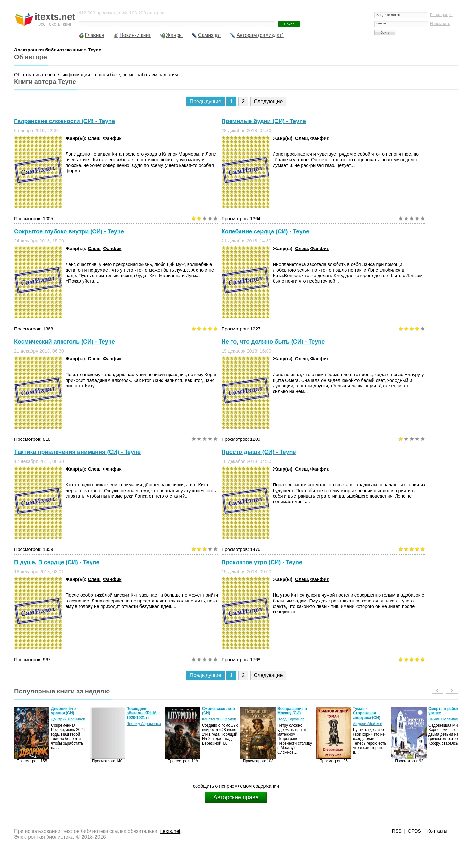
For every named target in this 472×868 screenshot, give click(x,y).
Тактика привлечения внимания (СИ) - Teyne (77, 452)
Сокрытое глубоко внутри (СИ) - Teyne (69, 231)
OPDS (414, 831)
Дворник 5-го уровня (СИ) (63, 711)
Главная (95, 35)
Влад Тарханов (291, 719)
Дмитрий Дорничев (68, 719)
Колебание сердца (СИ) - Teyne (265, 231)
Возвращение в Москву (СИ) (292, 711)
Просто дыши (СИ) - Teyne (259, 452)
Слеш (94, 138)
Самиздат (210, 35)
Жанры (175, 35)
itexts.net (170, 831)
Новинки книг (135, 35)
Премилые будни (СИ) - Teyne (264, 121)
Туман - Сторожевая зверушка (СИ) (367, 713)
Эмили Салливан (444, 719)
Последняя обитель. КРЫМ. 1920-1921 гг (142, 713)
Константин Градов (219, 719)
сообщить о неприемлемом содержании (236, 786)
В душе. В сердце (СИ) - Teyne (57, 562)
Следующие (268, 101)
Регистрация (441, 15)
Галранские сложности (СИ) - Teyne (65, 121)
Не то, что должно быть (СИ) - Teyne (273, 342)
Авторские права (236, 797)
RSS (397, 831)
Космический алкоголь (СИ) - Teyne (65, 342)
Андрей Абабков (368, 724)
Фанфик (112, 138)
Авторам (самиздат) (260, 35)
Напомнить (440, 24)
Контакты (437, 831)
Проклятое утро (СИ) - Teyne (262, 562)
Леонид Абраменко (144, 724)
